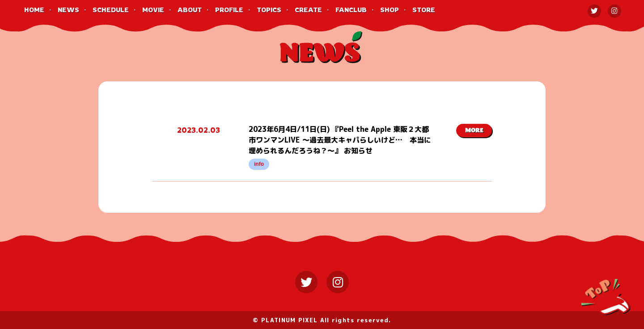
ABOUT (190, 10)
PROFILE (229, 10)
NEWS (68, 10)
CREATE (308, 10)
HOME (34, 10)
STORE (424, 10)
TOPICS (269, 10)
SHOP (390, 10)
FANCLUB (351, 10)
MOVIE (153, 10)
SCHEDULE (111, 10)
